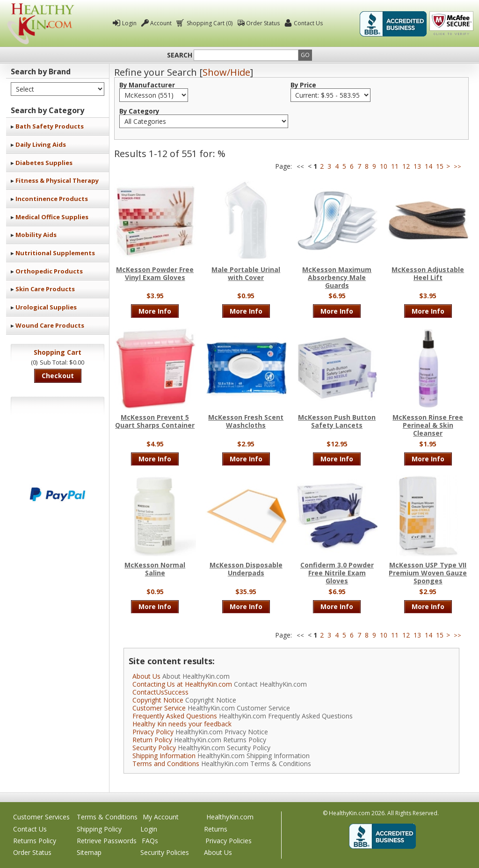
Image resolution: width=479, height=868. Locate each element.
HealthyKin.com (230, 817)
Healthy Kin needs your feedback (182, 724)
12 (406, 166)
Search (180, 55)
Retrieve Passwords (107, 841)
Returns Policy (35, 841)
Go (305, 55)
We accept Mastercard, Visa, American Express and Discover (58, 463)
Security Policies (165, 852)
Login (129, 23)
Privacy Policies (229, 841)
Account (161, 23)
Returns (216, 829)
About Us (146, 676)
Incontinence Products (52, 199)
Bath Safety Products (50, 126)
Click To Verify (451, 24)
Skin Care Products (45, 289)
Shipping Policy (99, 829)
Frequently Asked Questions (175, 716)
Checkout (58, 376)
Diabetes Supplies (44, 163)
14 (428, 166)
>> (457, 167)
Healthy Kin (41, 24)
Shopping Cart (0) (209, 23)
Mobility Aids (36, 235)
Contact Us (308, 23)
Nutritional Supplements (55, 253)
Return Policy (152, 740)
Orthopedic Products (49, 271)
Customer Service (159, 708)
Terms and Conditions (166, 764)
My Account (161, 817)
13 (417, 166)
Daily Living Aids (41, 144)
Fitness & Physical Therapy (57, 180)
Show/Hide (226, 72)
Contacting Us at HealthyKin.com (182, 684)
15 (440, 166)
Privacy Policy (153, 732)
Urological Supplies (46, 307)
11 (395, 166)
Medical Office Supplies (52, 217)
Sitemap (89, 852)
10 (384, 166)
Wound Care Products (50, 325)
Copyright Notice (158, 700)
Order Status (263, 23)
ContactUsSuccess (160, 692)
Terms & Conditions (107, 817)
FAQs (150, 841)
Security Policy (154, 748)
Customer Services (41, 817)
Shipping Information (164, 756)
